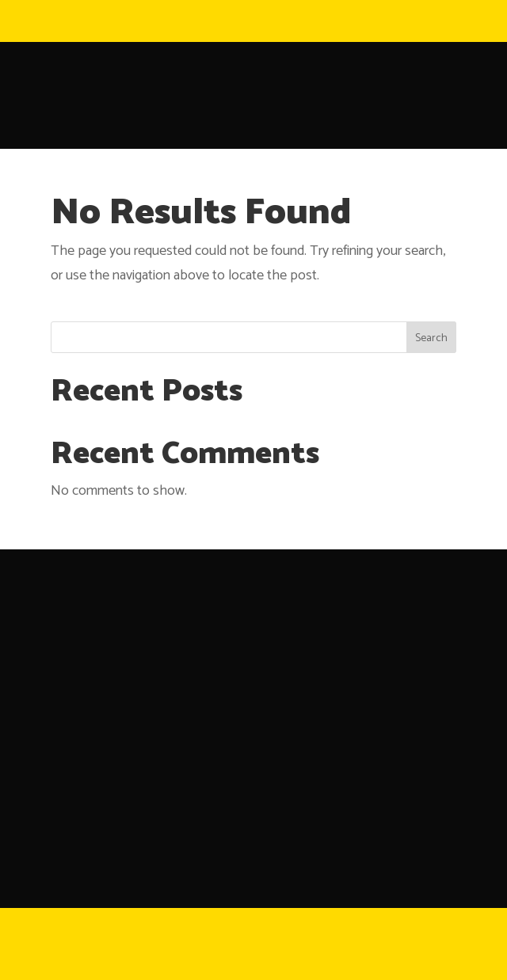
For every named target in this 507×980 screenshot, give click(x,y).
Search (431, 338)
